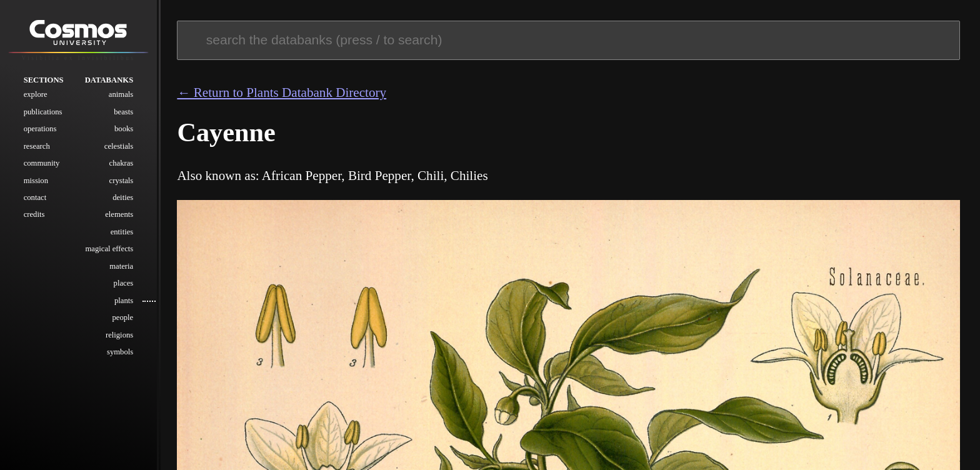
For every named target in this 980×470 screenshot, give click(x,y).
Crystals (122, 181)
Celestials (119, 146)
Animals (121, 94)
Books (124, 129)
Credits (34, 214)
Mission (36, 181)
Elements (119, 214)
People (122, 317)
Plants (124, 301)
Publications (43, 112)
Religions (119, 335)
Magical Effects (110, 249)
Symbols (120, 352)
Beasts (123, 112)
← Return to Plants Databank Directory (282, 92)
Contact (35, 197)
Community (42, 163)
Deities (123, 197)
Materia (121, 266)
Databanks (109, 80)
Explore (36, 94)
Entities (122, 232)
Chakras (122, 163)
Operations (40, 129)
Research (37, 146)
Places (124, 283)
